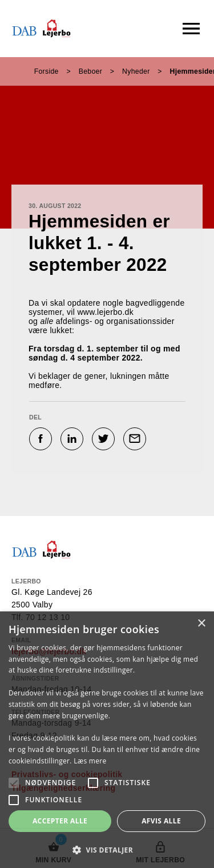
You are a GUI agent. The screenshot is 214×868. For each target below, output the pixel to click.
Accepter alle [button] (60, 821)
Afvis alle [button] (161, 821)
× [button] (201, 624)
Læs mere (90, 761)
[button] (107, 849)
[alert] (107, 740)
